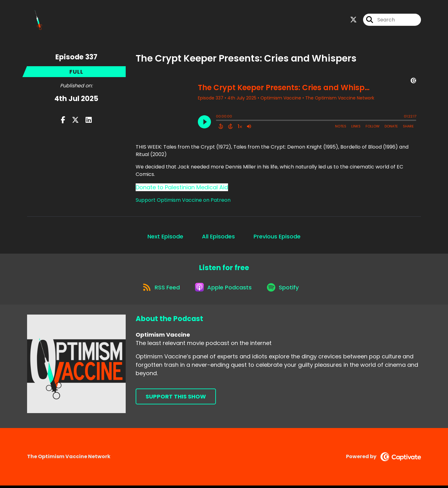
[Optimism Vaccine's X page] (353, 20)
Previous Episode (277, 237)
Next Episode (165, 237)
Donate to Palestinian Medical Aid (182, 188)
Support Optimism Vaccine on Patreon (183, 201)
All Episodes (218, 237)
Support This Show (176, 399)
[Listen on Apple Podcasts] (224, 289)
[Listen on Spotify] (285, 289)
